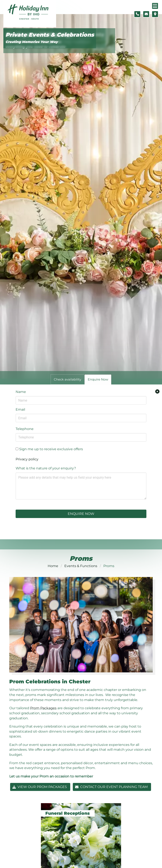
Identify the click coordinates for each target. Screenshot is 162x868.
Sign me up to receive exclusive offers (49, 449)
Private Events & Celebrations (50, 35)
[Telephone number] (137, 14)
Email (20, 409)
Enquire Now (81, 514)
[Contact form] (146, 14)
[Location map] (155, 14)
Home (53, 566)
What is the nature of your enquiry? (46, 468)
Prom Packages (43, 708)
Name (21, 392)
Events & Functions (81, 566)
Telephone (25, 429)
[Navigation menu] (155, 6)
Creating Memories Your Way (32, 42)
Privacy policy (27, 459)
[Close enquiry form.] (157, 391)
